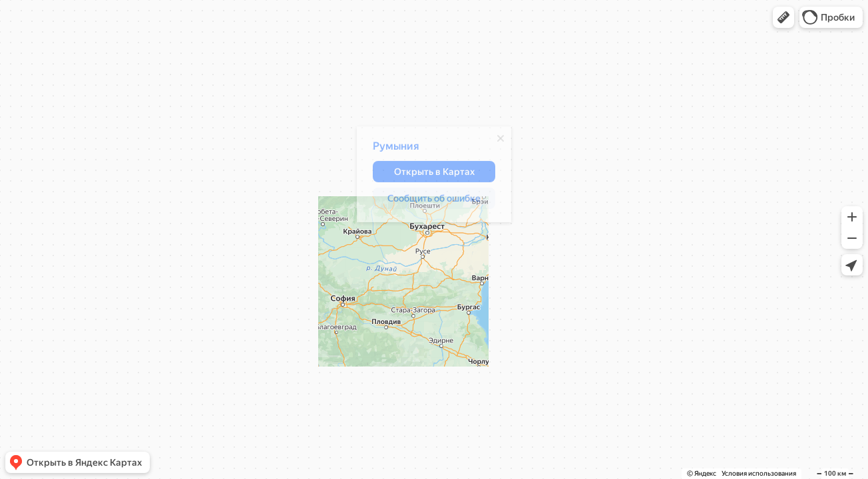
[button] (783, 17)
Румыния (389, 149)
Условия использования (759, 473)
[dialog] (427, 178)
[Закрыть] (494, 142)
